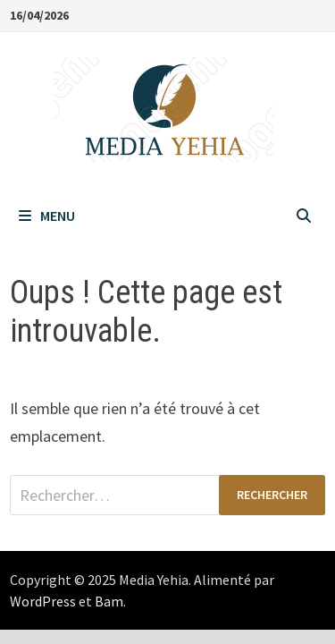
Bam (109, 601)
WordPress (43, 601)
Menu (47, 216)
